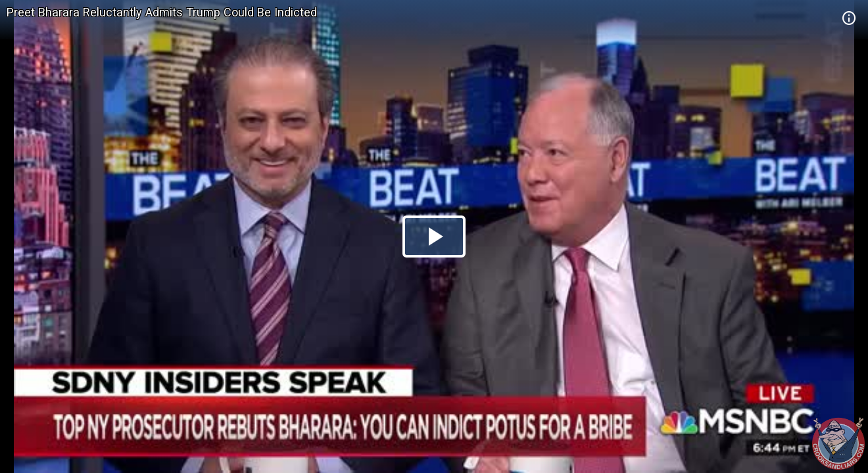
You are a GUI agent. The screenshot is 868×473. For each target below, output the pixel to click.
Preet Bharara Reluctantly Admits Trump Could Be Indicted (162, 12)
